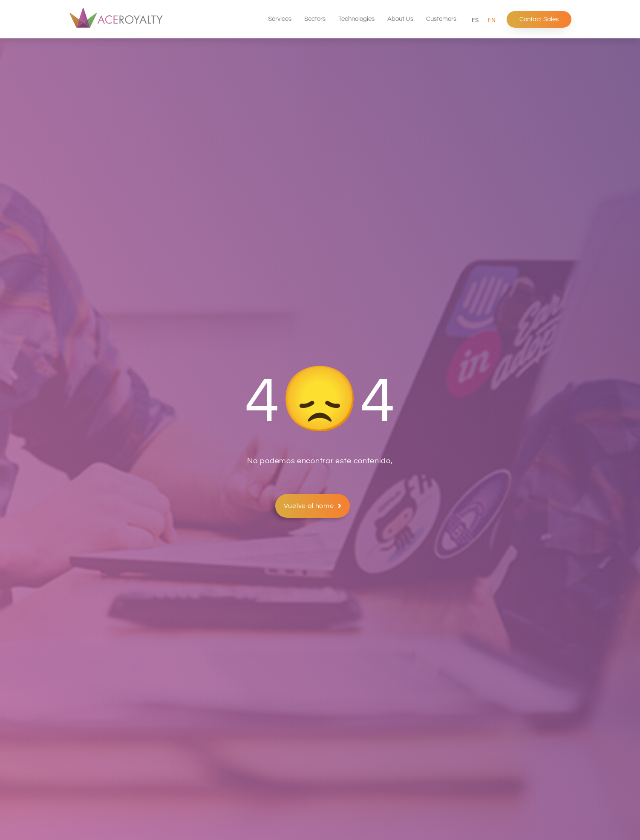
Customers (441, 19)
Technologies (356, 19)
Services (280, 19)
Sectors (315, 19)
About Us (400, 19)
